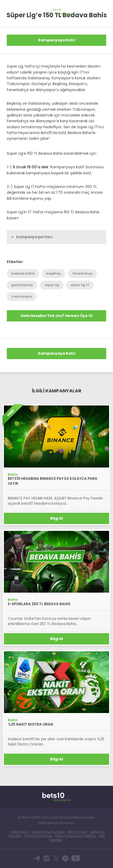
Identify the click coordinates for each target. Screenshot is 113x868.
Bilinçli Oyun (78, 832)
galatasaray (22, 285)
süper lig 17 (80, 285)
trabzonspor (22, 296)
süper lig (52, 285)
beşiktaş (53, 273)
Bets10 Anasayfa (9, 9)
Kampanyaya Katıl (57, 40)
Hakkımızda (19, 832)
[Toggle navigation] (104, 8)
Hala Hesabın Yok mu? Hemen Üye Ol (57, 316)
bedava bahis (23, 273)
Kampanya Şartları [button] (32, 237)
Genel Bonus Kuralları (48, 832)
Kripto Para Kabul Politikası (76, 836)
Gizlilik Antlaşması (38, 836)
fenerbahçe (82, 273)
